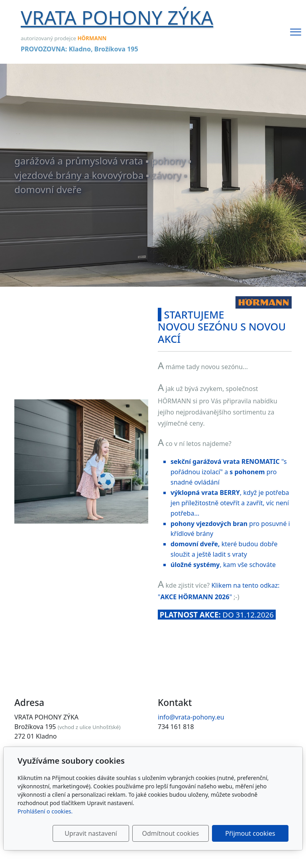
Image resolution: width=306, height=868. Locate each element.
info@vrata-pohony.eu (191, 717)
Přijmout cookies (250, 833)
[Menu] (296, 32)
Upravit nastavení (91, 833)
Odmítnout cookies (170, 833)
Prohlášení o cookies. (45, 811)
